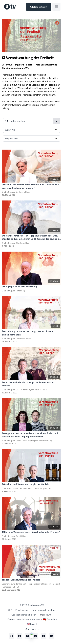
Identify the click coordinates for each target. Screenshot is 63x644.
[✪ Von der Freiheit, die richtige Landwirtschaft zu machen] (32, 384)
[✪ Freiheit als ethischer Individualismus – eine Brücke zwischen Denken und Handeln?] (32, 186)
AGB (10, 610)
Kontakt (36, 619)
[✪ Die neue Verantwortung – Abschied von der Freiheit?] (32, 532)
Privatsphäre (22, 610)
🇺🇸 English (32, 624)
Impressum (45, 615)
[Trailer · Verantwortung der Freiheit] (32, 580)
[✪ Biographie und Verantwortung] (32, 287)
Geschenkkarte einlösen (24, 615)
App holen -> (32, 629)
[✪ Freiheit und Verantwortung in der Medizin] (32, 484)
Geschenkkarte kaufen (43, 610)
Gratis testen (39, 7)
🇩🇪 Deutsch (49, 619)
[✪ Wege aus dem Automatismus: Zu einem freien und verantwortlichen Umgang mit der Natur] (32, 435)
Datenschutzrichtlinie (18, 619)
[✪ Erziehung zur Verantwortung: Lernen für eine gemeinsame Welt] (32, 333)
